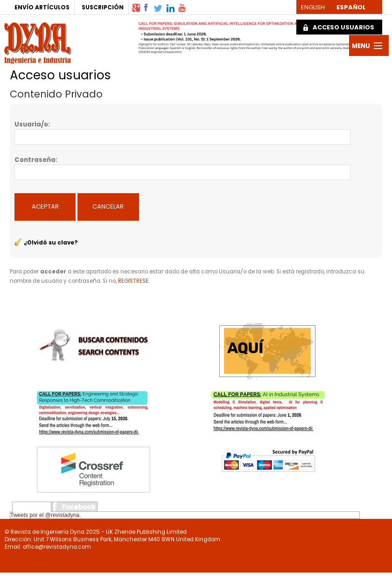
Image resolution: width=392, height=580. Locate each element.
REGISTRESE (133, 281)
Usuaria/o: (32, 124)
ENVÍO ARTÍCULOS (42, 7)
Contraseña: (36, 160)
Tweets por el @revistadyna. (46, 515)
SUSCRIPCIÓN (103, 7)
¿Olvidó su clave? (51, 243)
